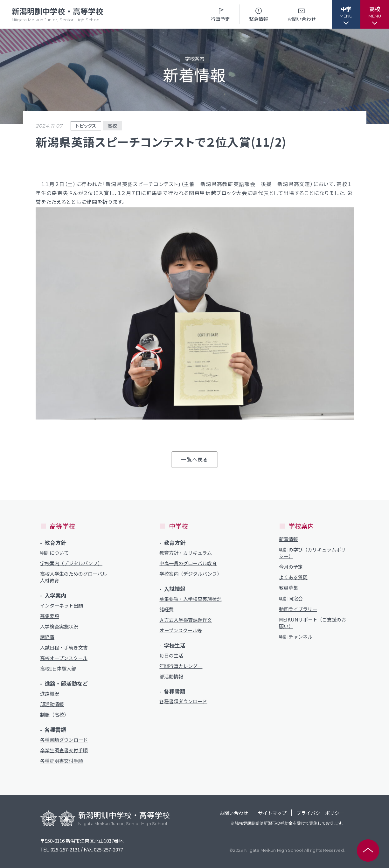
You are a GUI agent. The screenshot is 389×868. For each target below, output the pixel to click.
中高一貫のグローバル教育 (188, 563)
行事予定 (220, 14)
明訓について (54, 553)
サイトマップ (272, 813)
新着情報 (288, 539)
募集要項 (50, 616)
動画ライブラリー (298, 609)
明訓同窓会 (291, 598)
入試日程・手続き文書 (64, 647)
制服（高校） (54, 715)
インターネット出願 (62, 605)
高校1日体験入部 (58, 668)
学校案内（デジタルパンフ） (71, 563)
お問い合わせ (302, 14)
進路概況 (50, 694)
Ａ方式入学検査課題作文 (186, 620)
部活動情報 (52, 704)
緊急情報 (259, 14)
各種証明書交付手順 (62, 761)
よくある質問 (293, 577)
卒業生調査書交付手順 (64, 750)
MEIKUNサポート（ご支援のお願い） (313, 623)
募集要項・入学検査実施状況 (190, 599)
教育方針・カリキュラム (186, 553)
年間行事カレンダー (181, 666)
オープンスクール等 (181, 630)
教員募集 (288, 588)
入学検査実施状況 (59, 626)
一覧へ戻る (194, 459)
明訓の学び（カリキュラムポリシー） (312, 553)
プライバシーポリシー (320, 813)
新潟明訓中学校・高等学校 (58, 14)
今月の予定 (291, 567)
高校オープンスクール (64, 658)
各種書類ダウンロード (64, 740)
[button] (346, 14)
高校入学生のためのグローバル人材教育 (73, 577)
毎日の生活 (171, 655)
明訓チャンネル (296, 637)
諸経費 (47, 637)
